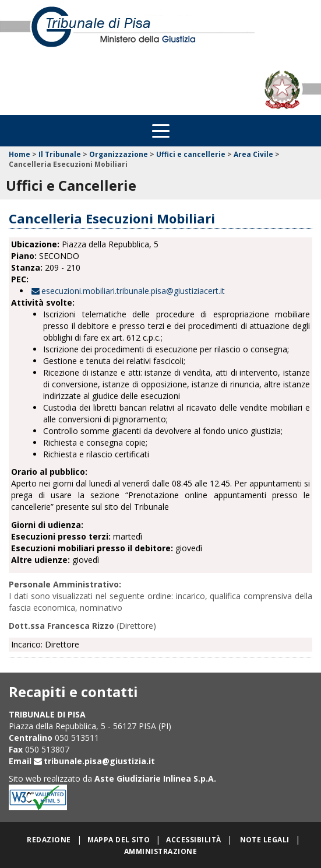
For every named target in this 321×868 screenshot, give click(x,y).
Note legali (265, 840)
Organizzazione (119, 154)
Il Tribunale (60, 154)
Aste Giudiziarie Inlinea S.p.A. (155, 778)
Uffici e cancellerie (191, 154)
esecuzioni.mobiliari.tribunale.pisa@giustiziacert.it (133, 291)
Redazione (49, 840)
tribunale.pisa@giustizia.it (99, 761)
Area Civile (253, 154)
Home (20, 154)
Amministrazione (160, 851)
